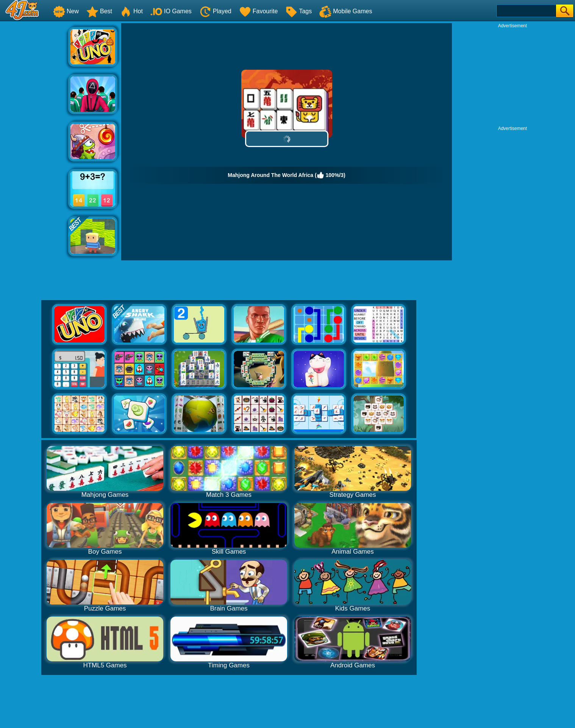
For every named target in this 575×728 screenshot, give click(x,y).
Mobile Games (346, 11)
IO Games (171, 11)
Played (215, 11)
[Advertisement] (34, 137)
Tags (298, 11)
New (66, 11)
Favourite (259, 11)
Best (99, 11)
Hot (131, 11)
